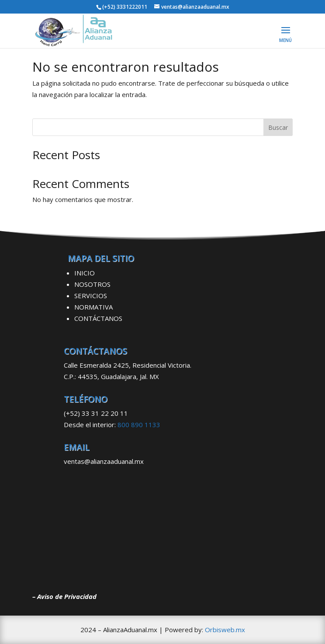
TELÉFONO (86, 399)
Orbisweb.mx (225, 630)
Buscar (278, 127)
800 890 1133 (139, 425)
